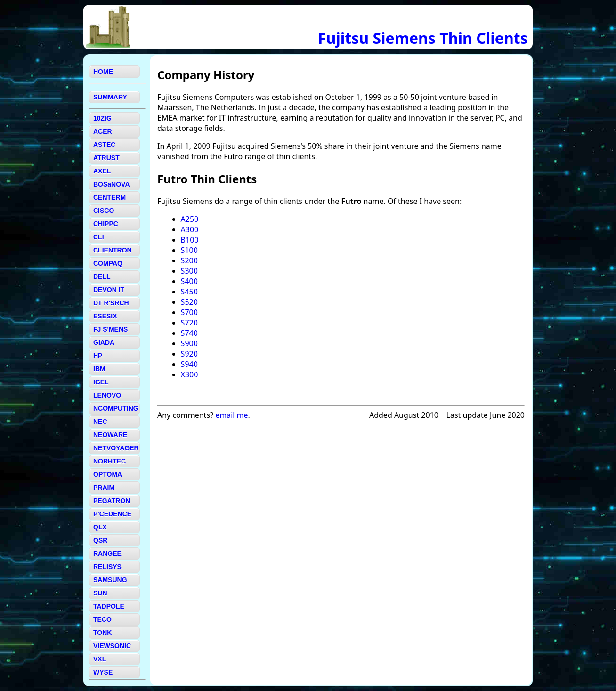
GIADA (104, 342)
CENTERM (109, 197)
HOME (103, 72)
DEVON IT (109, 290)
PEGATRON (112, 501)
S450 (189, 292)
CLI (99, 237)
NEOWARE (110, 435)
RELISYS (107, 567)
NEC (100, 422)
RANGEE (107, 553)
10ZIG (102, 118)
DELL (102, 276)
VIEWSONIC (112, 646)
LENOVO (107, 395)
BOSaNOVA (112, 184)
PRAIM (104, 488)
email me (231, 415)
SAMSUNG (110, 580)
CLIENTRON (113, 250)
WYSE (103, 672)
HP (98, 356)
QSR (100, 540)
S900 (189, 343)
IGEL (101, 382)
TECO (102, 619)
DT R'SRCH (111, 303)
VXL (100, 659)
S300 (189, 271)
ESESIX (105, 316)
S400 (189, 281)
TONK (102, 633)
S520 (189, 302)
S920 (189, 354)
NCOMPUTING (116, 408)
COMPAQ (108, 263)
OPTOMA (108, 474)
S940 (189, 364)
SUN (100, 593)
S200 (189, 260)
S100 (189, 250)
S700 (189, 312)
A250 (190, 219)
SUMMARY (110, 97)
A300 (190, 229)
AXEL (102, 171)
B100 (190, 240)
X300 (190, 374)
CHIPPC (106, 224)
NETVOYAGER (116, 448)
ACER (103, 131)
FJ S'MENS (110, 329)
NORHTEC (109, 461)
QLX (100, 527)
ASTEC (104, 145)
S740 (189, 333)
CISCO (104, 211)
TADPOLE (109, 606)
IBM (99, 369)
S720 (189, 323)
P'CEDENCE (112, 514)
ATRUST (106, 158)
